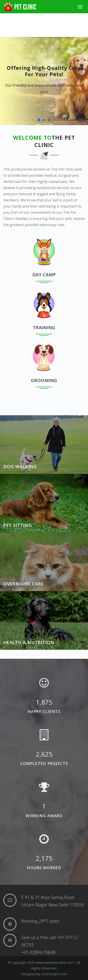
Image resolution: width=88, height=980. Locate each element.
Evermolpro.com (55, 974)
